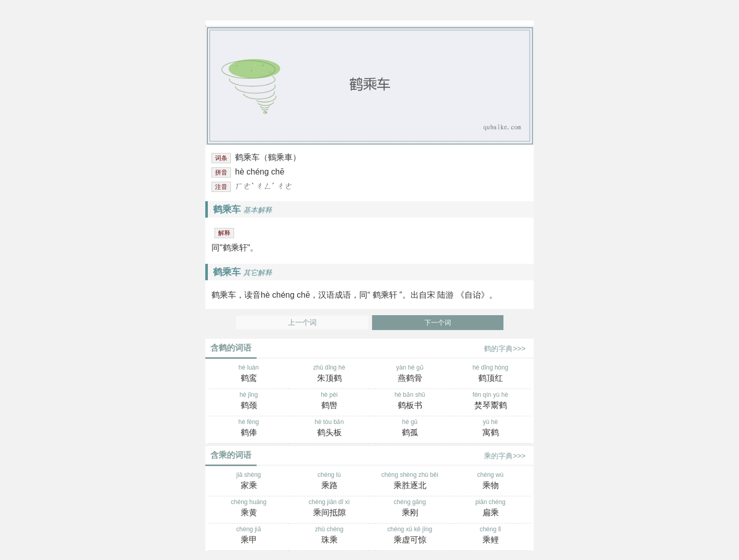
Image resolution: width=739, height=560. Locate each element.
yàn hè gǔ (410, 374)
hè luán (249, 374)
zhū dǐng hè (329, 374)
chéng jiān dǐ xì (329, 509)
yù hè (490, 429)
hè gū (410, 429)
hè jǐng (249, 401)
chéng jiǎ (249, 536)
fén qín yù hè (490, 401)
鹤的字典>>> (505, 349)
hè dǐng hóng (490, 374)
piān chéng (490, 509)
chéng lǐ (490, 536)
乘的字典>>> (505, 456)
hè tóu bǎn (329, 429)
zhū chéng (329, 536)
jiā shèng (249, 481)
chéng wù (490, 481)
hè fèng (249, 429)
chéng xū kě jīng (410, 536)
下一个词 (438, 323)
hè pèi (329, 401)
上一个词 (302, 323)
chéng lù (329, 481)
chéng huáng (249, 509)
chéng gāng (410, 509)
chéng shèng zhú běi (410, 481)
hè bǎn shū (410, 401)
